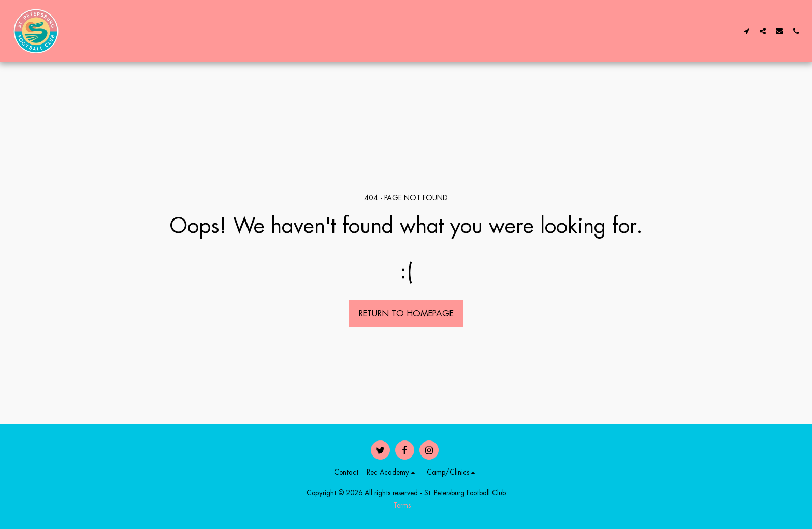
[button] (746, 31)
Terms (402, 505)
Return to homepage (406, 313)
